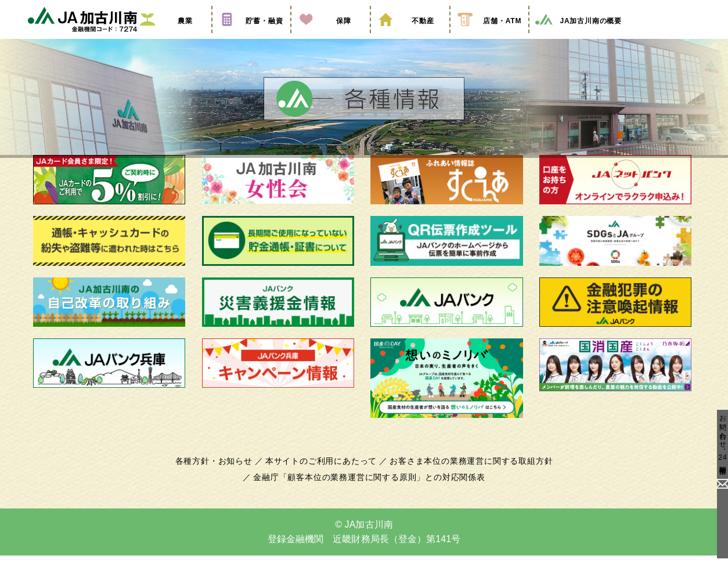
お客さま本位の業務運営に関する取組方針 (467, 475)
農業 (172, 37)
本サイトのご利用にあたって (323, 475)
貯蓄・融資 (251, 37)
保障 (330, 37)
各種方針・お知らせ (220, 475)
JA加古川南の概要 (578, 37)
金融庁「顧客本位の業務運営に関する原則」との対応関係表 (369, 492)
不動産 (410, 37)
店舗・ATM (489, 37)
